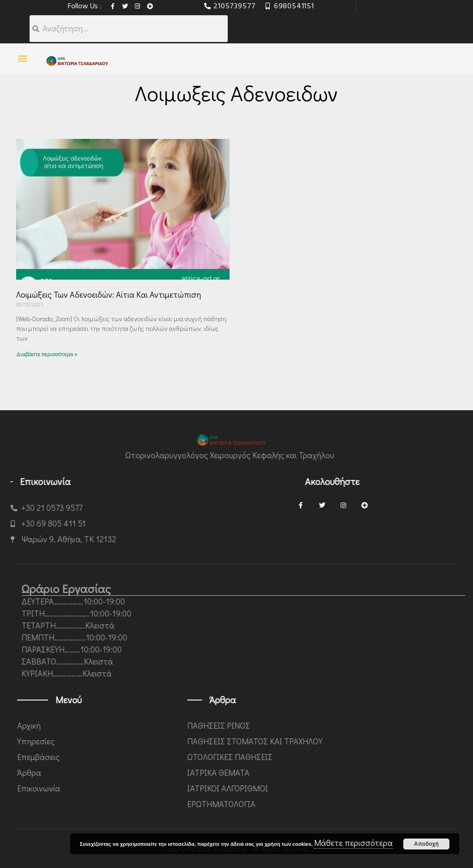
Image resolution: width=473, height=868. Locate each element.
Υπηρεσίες (143, 741)
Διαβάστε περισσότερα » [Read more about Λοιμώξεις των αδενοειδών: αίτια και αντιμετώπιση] (47, 354)
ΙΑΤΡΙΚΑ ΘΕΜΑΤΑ (331, 772)
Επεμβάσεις (146, 757)
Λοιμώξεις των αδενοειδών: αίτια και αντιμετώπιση (109, 294)
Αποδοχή (426, 844)
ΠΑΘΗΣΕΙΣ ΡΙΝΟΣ (332, 725)
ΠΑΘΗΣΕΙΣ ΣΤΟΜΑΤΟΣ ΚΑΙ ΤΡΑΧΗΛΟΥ (368, 741)
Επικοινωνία (146, 788)
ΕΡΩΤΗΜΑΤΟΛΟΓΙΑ (334, 804)
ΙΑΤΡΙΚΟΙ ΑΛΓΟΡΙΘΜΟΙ (341, 788)
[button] (22, 58)
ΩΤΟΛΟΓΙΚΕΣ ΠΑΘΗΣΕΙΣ (343, 757)
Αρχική (136, 725)
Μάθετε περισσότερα (353, 843)
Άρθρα (136, 772)
